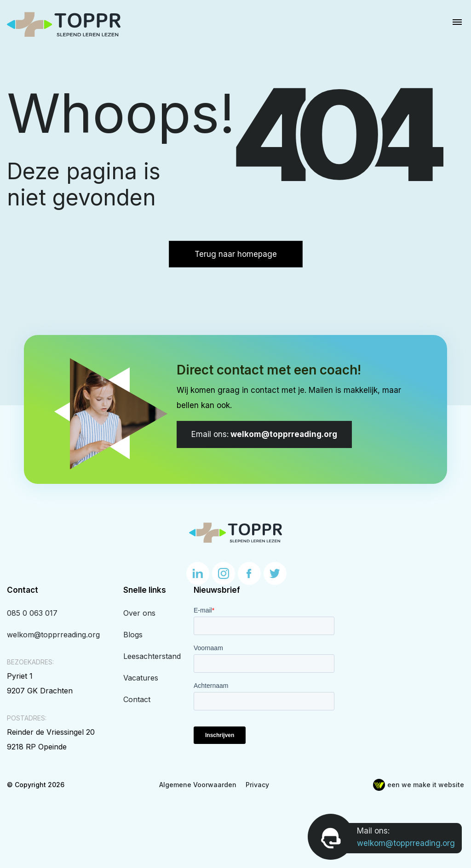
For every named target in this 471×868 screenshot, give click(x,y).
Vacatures (141, 678)
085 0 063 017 (32, 613)
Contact (137, 699)
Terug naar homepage (236, 254)
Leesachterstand (152, 656)
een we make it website (419, 785)
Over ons (139, 613)
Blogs (133, 635)
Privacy (257, 785)
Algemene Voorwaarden (198, 785)
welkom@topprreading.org (264, 434)
